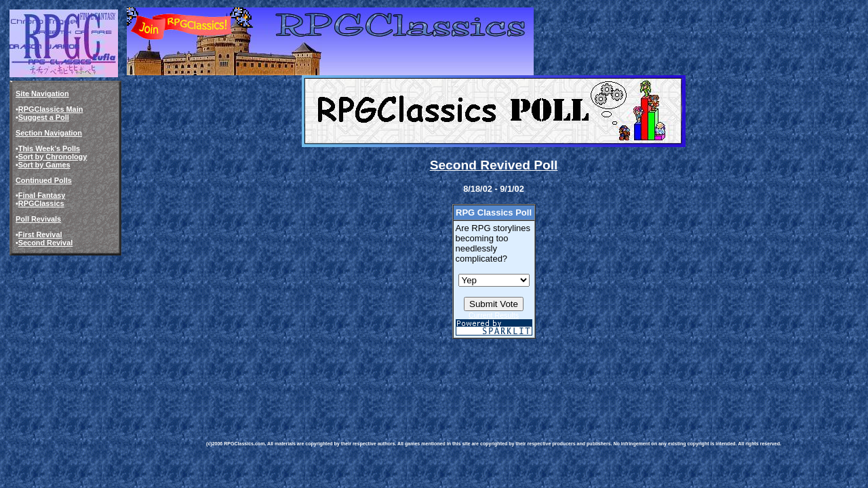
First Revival (40, 235)
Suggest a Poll (44, 117)
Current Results (494, 315)
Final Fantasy (42, 195)
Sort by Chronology (53, 157)
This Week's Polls (49, 148)
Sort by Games (44, 165)
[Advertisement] (453, 380)
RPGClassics (41, 203)
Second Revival (45, 243)
